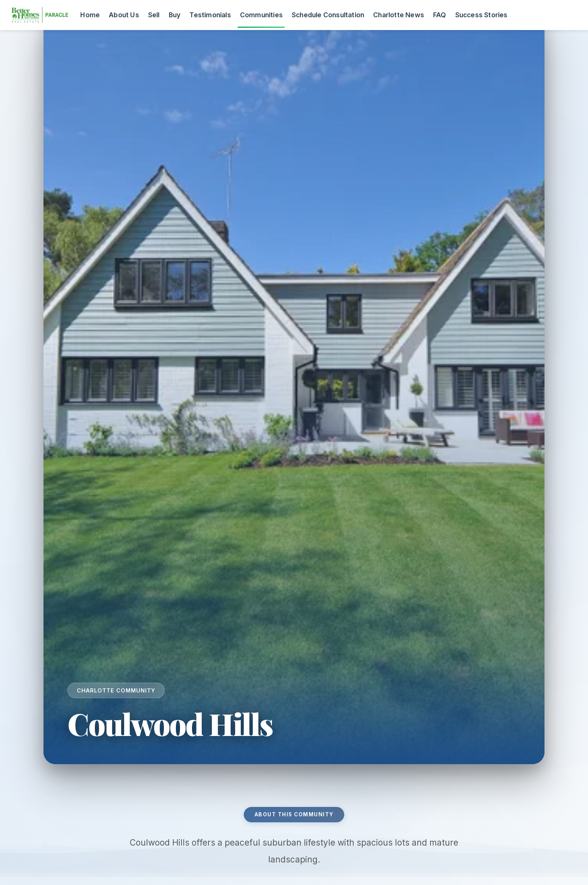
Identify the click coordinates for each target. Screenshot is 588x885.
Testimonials (210, 15)
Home (90, 15)
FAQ (440, 15)
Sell (154, 15)
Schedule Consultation (328, 15)
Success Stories (481, 15)
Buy (175, 15)
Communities (261, 15)
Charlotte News (399, 15)
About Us (124, 15)
